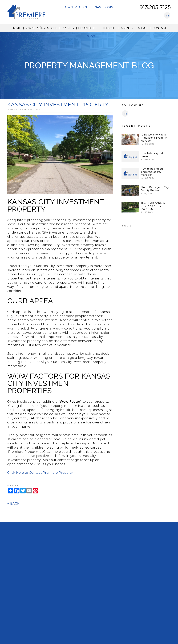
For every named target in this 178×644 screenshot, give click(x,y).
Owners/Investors (42, 28)
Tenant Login (102, 7)
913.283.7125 (155, 7)
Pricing (68, 28)
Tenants (109, 28)
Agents (127, 28)
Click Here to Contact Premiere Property (40, 473)
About (143, 28)
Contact (160, 28)
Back (13, 503)
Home (16, 28)
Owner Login (76, 7)
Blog (91, 36)
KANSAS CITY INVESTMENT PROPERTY (58, 105)
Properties (88, 28)
